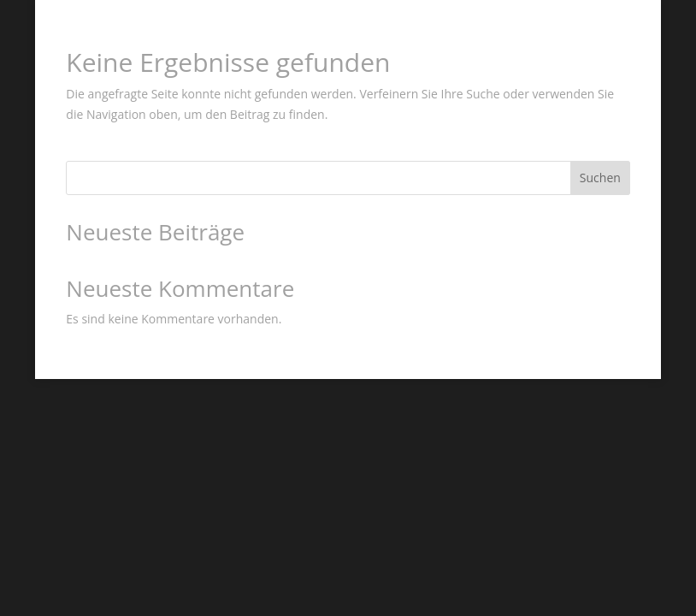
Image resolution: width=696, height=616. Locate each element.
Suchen (600, 178)
